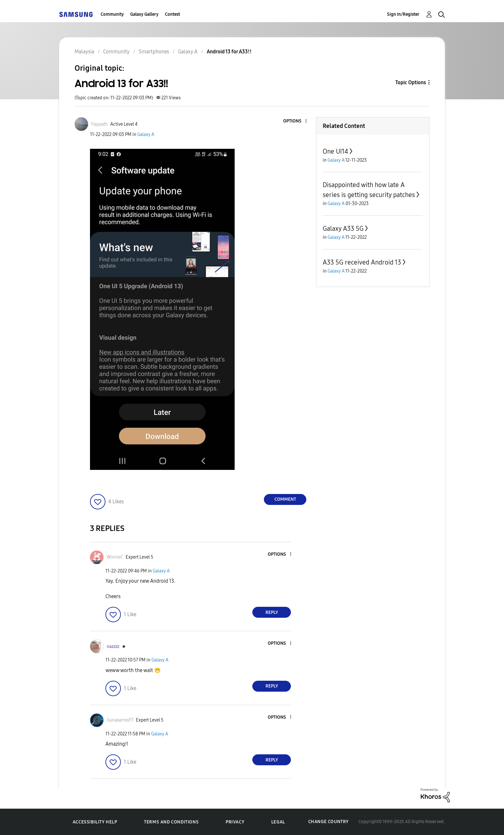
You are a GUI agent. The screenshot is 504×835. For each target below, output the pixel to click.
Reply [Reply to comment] (272, 612)
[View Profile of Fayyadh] (99, 124)
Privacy (235, 822)
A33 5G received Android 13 (362, 262)
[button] (295, 121)
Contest (172, 14)
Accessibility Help (95, 822)
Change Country (328, 822)
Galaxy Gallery (144, 14)
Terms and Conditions (171, 822)
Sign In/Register (403, 14)
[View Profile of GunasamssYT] (120, 720)
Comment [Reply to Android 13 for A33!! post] (285, 499)
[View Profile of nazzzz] (113, 646)
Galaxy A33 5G (343, 229)
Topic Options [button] (411, 82)
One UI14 (335, 151)
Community (112, 14)
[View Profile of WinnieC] (115, 557)
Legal (278, 822)
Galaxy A (146, 135)
